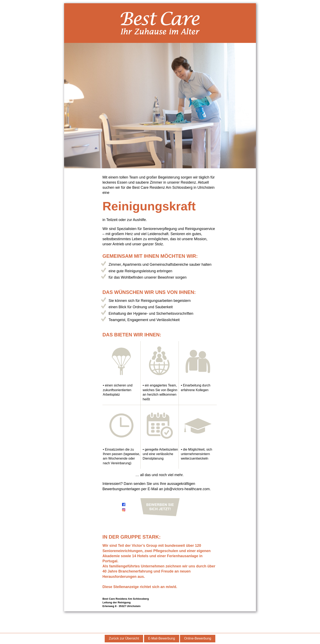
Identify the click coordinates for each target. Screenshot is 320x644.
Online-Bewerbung (198, 638)
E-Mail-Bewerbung (162, 638)
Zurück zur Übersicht (124, 638)
